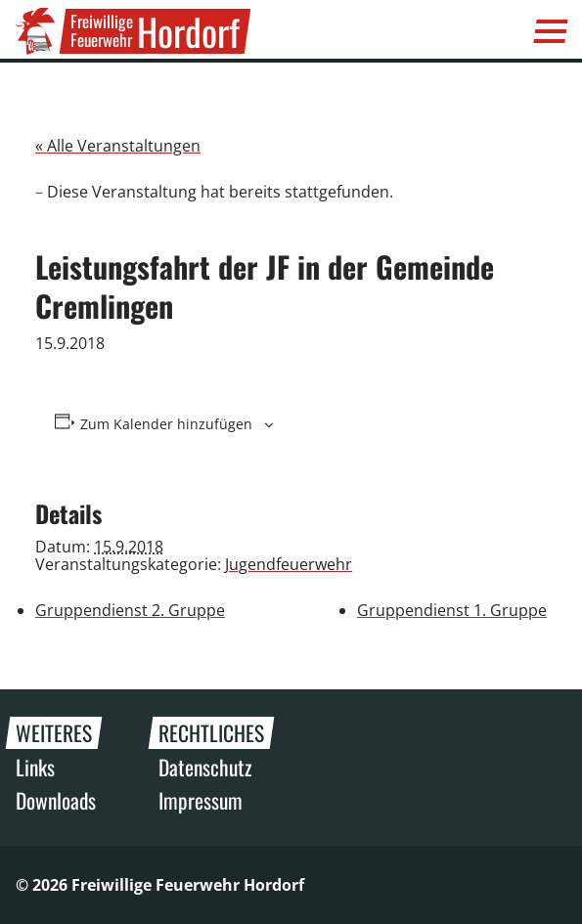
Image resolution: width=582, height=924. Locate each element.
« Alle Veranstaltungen (118, 146)
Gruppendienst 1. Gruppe (452, 610)
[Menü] (551, 31)
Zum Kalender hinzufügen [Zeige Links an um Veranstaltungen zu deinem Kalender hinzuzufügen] (166, 424)
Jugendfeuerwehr (289, 564)
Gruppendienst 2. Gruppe (130, 610)
